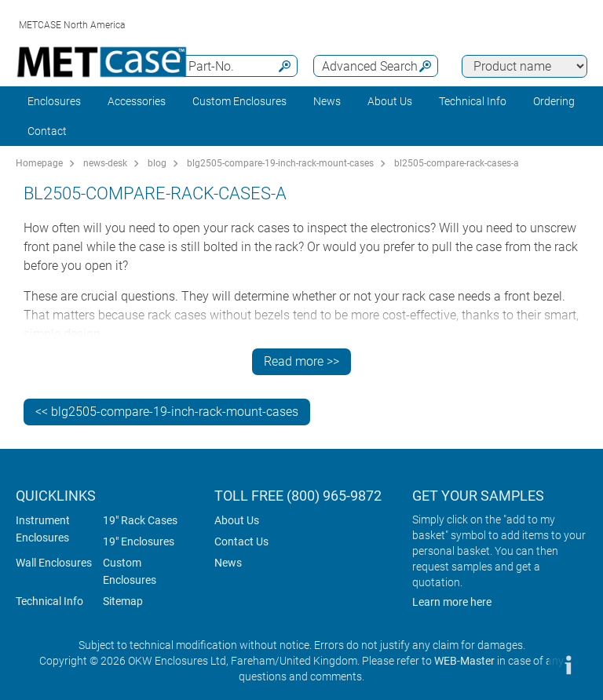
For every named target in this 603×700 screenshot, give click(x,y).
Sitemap (123, 601)
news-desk (105, 163)
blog (157, 163)
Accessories (137, 101)
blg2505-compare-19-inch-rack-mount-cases (280, 163)
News (327, 101)
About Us (237, 520)
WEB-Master (464, 661)
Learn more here (452, 602)
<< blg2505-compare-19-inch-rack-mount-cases (167, 412)
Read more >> (301, 361)
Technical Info (49, 601)
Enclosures (54, 101)
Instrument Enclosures (43, 529)
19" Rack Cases (140, 520)
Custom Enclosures (239, 101)
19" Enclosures (139, 541)
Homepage (39, 163)
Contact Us (241, 541)
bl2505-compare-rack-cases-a (457, 163)
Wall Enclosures (54, 563)
